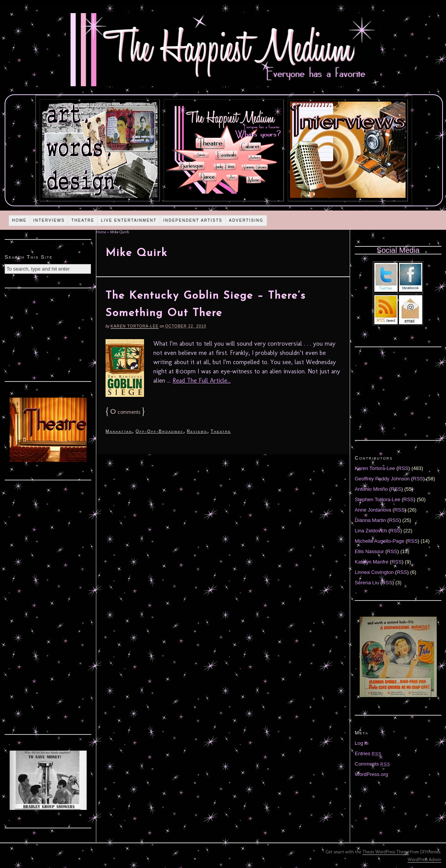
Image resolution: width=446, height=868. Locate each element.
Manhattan (119, 431)
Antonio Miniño (371, 489)
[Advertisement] (48, 334)
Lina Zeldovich (371, 531)
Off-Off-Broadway (159, 431)
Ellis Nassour (369, 551)
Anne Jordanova (373, 510)
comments (125, 412)
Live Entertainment (129, 220)
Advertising (246, 220)
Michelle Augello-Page (380, 541)
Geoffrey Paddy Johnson (382, 479)
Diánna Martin (370, 520)
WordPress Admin (424, 860)
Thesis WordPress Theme (386, 852)
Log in (361, 743)
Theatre (83, 220)
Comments (372, 764)
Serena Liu (367, 583)
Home (19, 220)
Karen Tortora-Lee (135, 326)
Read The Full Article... (202, 380)
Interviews (49, 220)
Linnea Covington (374, 572)
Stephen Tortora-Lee (377, 499)
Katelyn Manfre (371, 562)
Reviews (197, 431)
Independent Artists (193, 220)
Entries (368, 753)
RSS (403, 468)
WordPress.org (371, 774)
